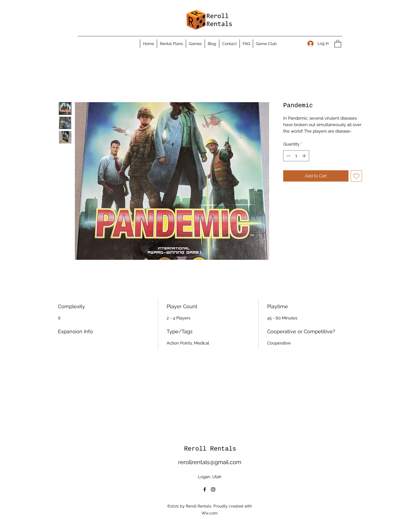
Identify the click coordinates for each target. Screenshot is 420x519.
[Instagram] (213, 489)
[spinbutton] (296, 156)
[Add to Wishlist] (357, 176)
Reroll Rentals (210, 449)
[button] (338, 43)
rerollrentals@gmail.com (210, 462)
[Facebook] (205, 489)
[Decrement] (288, 156)
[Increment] (305, 156)
